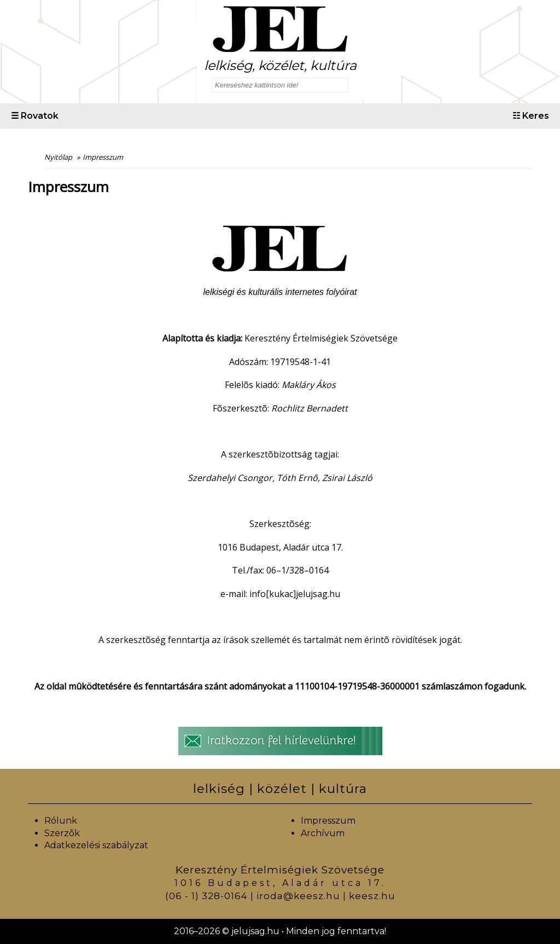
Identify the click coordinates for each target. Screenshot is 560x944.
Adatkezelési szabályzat (96, 845)
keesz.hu (372, 896)
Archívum (323, 833)
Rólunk (61, 821)
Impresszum (328, 821)
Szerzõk (62, 833)
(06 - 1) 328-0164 (206, 896)
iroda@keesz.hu (298, 896)
